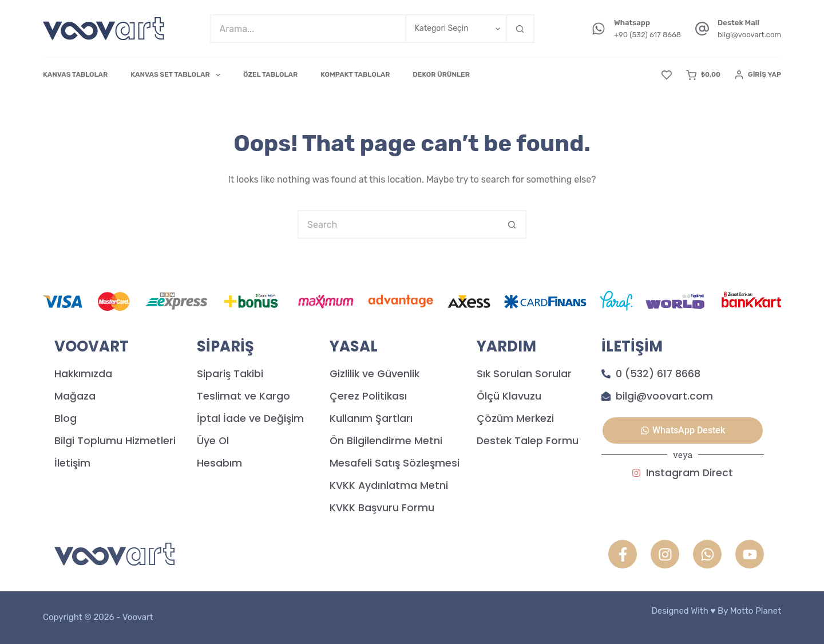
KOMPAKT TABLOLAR (355, 74)
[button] (683, 430)
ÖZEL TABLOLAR (270, 74)
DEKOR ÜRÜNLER (441, 74)
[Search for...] (308, 29)
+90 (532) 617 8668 (647, 35)
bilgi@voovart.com (749, 35)
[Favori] (667, 75)
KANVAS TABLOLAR (75, 74)
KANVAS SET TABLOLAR (178, 75)
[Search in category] (455, 29)
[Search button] (520, 29)
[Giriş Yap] (758, 75)
